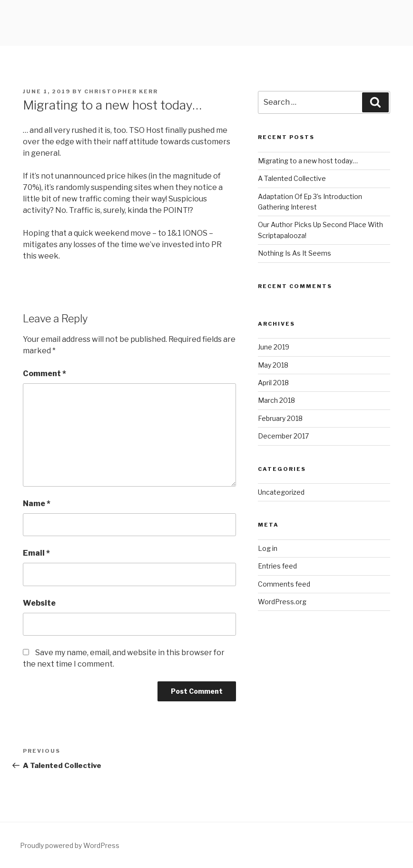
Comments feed (284, 584)
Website (39, 603)
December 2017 (283, 436)
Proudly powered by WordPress (70, 845)
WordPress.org (282, 602)
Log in (268, 548)
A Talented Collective (292, 178)
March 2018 (276, 400)
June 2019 (274, 347)
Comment (44, 374)
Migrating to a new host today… (308, 161)
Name (37, 504)
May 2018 (273, 365)
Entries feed (277, 566)
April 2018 (273, 383)
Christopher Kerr (121, 91)
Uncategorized (281, 492)
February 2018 (280, 418)
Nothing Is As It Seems (295, 253)
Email (36, 553)
